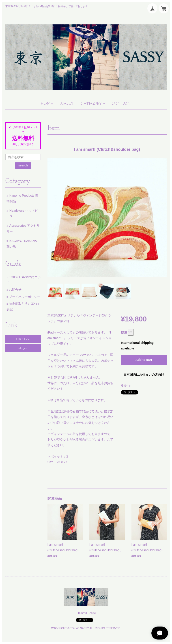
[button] (93, 104)
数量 (124, 332)
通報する (126, 386)
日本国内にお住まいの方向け (144, 375)
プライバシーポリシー (25, 297)
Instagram (23, 348)
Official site (23, 339)
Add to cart (144, 360)
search (23, 165)
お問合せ (15, 290)
